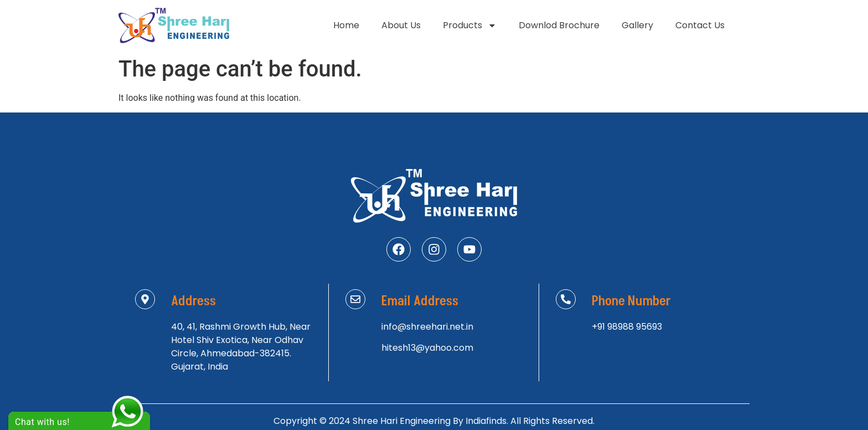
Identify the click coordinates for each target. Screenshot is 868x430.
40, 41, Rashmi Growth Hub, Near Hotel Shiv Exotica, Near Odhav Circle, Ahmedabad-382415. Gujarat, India (241, 347)
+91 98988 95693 (627, 327)
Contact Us (700, 25)
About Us (401, 25)
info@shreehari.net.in (427, 327)
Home (346, 25)
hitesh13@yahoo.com (427, 348)
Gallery (637, 25)
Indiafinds (486, 421)
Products (470, 25)
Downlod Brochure (559, 25)
